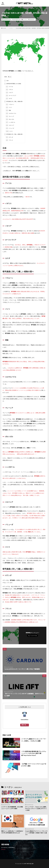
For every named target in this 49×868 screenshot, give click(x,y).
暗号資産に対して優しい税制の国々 (14, 101)
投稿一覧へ (24, 725)
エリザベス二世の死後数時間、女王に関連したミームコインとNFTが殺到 (12, 808)
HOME (4, 28)
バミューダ (10, 128)
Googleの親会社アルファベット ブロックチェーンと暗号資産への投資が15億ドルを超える (36, 833)
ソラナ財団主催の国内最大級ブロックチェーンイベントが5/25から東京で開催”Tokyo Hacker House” (34, 753)
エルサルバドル (11, 113)
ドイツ (9, 107)
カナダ (9, 99)
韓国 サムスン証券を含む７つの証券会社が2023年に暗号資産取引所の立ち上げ (12, 832)
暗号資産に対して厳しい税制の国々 (14, 134)
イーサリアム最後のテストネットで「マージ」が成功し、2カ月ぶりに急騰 (34, 740)
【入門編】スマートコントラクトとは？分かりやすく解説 (34, 765)
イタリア (9, 93)
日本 (6, 81)
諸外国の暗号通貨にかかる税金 (13, 84)
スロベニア (10, 125)
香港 (8, 110)
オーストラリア (11, 96)
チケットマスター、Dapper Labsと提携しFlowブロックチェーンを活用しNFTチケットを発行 (36, 809)
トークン (25, 19)
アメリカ (9, 87)
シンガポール (10, 122)
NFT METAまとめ (29, 864)
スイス (9, 131)
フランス (9, 140)
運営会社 (3, 849)
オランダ (9, 137)
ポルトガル (10, 119)
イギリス (9, 90)
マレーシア (10, 116)
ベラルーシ (10, 104)
